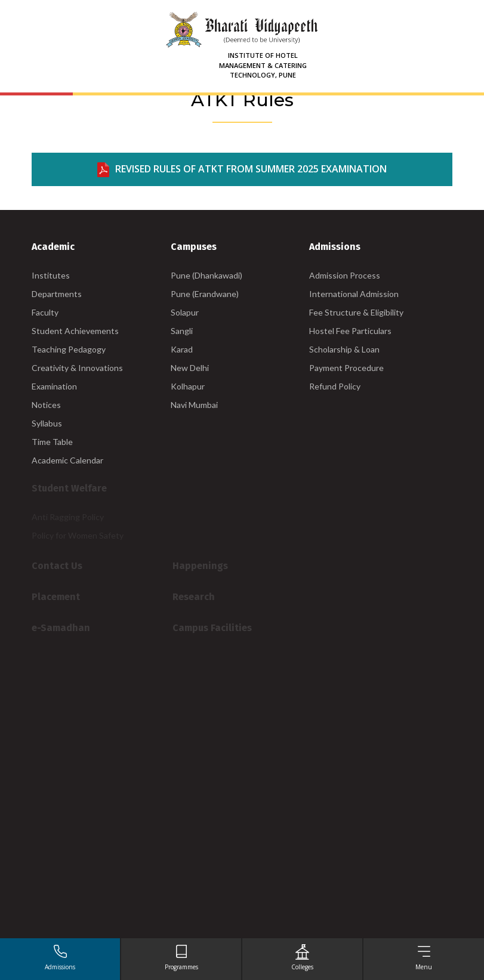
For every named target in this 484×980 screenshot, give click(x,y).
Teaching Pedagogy (69, 349)
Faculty (45, 312)
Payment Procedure (346, 368)
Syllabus (47, 423)
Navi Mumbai (194, 405)
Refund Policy (335, 386)
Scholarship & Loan (344, 349)
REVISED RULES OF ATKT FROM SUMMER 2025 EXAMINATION (242, 170)
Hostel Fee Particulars (350, 331)
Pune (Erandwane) (205, 294)
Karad (182, 349)
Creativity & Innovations (77, 368)
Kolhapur (188, 386)
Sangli (182, 331)
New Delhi (190, 368)
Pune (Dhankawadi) (206, 275)
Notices (46, 405)
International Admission (354, 294)
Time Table (52, 442)
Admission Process (345, 275)
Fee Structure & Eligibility (356, 312)
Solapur (185, 312)
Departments (57, 294)
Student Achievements (75, 331)
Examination (54, 386)
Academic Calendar (67, 460)
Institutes (51, 275)
